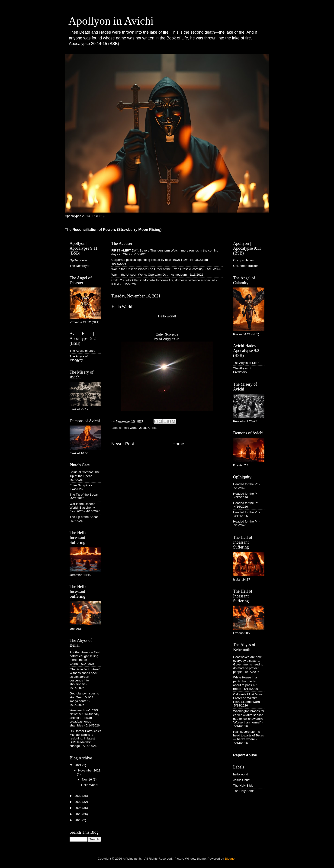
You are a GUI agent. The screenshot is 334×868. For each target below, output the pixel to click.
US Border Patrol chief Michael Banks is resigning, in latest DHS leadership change (85, 739)
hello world (130, 428)
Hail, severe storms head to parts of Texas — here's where (249, 735)
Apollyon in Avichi (111, 21)
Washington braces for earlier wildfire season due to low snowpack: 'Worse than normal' (249, 717)
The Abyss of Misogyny (79, 358)
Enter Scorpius (80, 485)
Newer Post (123, 444)
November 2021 (89, 770)
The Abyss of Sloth (246, 363)
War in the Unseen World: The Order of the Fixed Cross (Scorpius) (158, 269)
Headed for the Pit (246, 484)
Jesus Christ (148, 428)
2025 (78, 814)
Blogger (230, 859)
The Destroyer (80, 266)
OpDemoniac (79, 260)
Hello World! (90, 785)
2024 (78, 808)
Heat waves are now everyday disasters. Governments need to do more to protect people (248, 665)
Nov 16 (87, 779)
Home (178, 444)
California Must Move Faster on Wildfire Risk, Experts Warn (248, 698)
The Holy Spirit (243, 791)
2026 (78, 820)
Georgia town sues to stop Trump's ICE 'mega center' (84, 697)
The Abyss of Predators (242, 370)
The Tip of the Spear (84, 495)
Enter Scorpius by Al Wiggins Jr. (167, 372)
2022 (78, 796)
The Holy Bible (243, 786)
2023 (78, 802)
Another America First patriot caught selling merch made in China (85, 658)
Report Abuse (245, 755)
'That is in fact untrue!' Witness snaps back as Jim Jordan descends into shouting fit (85, 677)
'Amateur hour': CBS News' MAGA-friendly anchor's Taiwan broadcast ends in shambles (84, 718)
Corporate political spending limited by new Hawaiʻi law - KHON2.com (160, 260)
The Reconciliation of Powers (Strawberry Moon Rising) (113, 230)
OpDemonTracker (246, 266)
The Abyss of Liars (82, 351)
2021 (78, 765)
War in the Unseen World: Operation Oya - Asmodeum (149, 275)
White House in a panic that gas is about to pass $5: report (245, 683)
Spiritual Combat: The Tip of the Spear (85, 474)
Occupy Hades (243, 260)
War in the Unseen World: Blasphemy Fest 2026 (82, 508)
